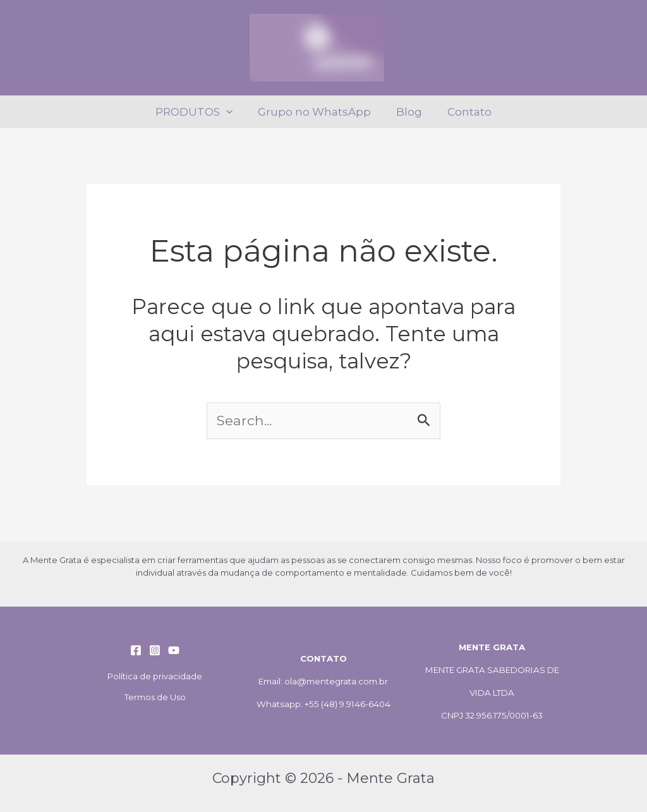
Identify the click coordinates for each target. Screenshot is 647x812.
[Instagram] (155, 650)
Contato (464, 112)
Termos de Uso (155, 697)
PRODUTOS (200, 112)
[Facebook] (136, 650)
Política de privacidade (155, 676)
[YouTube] (174, 650)
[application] (232, 112)
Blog (407, 112)
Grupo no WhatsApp (316, 112)
